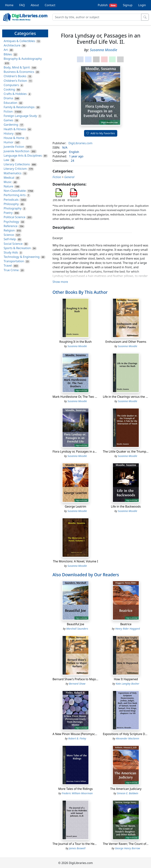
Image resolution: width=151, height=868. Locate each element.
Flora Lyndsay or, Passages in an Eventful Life (83, 451)
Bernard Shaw (77, 684)
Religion (9, 230)
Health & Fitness (15, 129)
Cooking (9, 89)
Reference (10, 226)
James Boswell (77, 848)
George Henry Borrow (127, 848)
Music (8, 182)
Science (9, 235)
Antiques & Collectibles (19, 41)
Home (9, 5)
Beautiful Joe (76, 624)
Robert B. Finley (77, 738)
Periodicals (11, 200)
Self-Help (10, 239)
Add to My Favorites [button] (101, 133)
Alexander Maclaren (128, 738)
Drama (8, 98)
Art (6, 50)
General (69, 177)
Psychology (11, 222)
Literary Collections (17, 164)
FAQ (22, 5)
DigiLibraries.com (80, 143)
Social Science (13, 244)
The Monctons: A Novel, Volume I (75, 561)
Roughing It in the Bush (75, 342)
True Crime (11, 270)
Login (142, 5)
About (35, 5)
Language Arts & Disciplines (23, 156)
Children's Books (15, 76)
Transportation (14, 261)
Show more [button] (60, 282)
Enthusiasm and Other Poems (126, 342)
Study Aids (11, 252)
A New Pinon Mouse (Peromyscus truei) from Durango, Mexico (95, 734)
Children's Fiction (15, 81)
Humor (8, 142)
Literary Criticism (15, 169)
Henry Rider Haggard (128, 629)
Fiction (8, 111)
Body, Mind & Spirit (17, 67)
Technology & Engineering (22, 257)
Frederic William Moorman (77, 793)
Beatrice (126, 624)
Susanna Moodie (104, 50)
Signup (128, 5)
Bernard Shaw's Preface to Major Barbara (81, 679)
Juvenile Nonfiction (17, 151)
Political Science (14, 217)
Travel (8, 266)
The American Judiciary (126, 789)
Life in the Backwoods (126, 506)
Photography (13, 208)
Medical (9, 178)
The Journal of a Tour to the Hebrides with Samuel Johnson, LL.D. (97, 844)
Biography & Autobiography (23, 59)
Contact (50, 5)
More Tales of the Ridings (76, 789)
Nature (8, 186)
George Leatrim (75, 506)
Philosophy (11, 204)
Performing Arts (15, 195)
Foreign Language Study (20, 116)
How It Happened (126, 679)
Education (10, 103)
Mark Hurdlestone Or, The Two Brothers (80, 397)
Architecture (12, 45)
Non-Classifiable (15, 191)
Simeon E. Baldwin (128, 793)
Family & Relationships (19, 107)
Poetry (8, 213)
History (9, 133)
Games (8, 120)
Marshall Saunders (77, 629)
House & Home (14, 138)
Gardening (11, 125)
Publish (107, 5)
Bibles (8, 54)
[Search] (97, 17)
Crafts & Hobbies (15, 94)
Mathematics (12, 173)
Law (6, 160)
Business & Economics (19, 72)
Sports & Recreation (17, 248)
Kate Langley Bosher (128, 684)
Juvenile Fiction (14, 147)
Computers (11, 85)
